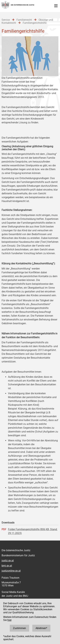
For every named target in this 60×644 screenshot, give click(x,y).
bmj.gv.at (7, 566)
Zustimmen (19, 628)
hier (9, 620)
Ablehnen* (41, 628)
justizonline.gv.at (11, 571)
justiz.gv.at (8, 561)
